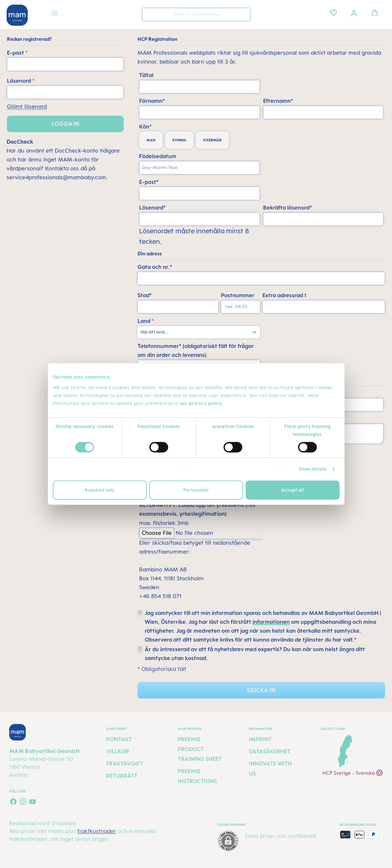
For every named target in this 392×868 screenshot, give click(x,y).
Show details (313, 469)
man (151, 140)
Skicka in (261, 690)
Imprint (260, 739)
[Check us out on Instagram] (23, 802)
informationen (271, 622)
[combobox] (196, 14)
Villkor (118, 751)
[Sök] (244, 14)
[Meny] (54, 14)
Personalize (196, 490)
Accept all (293, 490)
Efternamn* (278, 101)
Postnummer (238, 295)
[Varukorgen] (375, 13)
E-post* (149, 182)
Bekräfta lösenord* (287, 208)
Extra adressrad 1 (284, 295)
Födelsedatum (158, 156)
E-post (17, 53)
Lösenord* (152, 208)
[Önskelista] (334, 13)
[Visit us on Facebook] (13, 802)
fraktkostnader (97, 831)
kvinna (179, 140)
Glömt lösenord (27, 106)
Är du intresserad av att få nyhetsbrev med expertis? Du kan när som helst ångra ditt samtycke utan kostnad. (255, 654)
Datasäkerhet (270, 751)
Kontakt (119, 739)
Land (146, 321)
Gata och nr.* (155, 267)
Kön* (145, 127)
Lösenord (21, 81)
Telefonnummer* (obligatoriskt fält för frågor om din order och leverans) (196, 350)
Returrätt (122, 776)
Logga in (65, 124)
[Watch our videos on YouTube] (32, 802)
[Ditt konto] (354, 13)
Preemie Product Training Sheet (200, 749)
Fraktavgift (125, 764)
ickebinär (212, 140)
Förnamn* (152, 101)
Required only (100, 490)
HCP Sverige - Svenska (353, 772)
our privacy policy (201, 403)
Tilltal (146, 75)
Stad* (145, 295)
